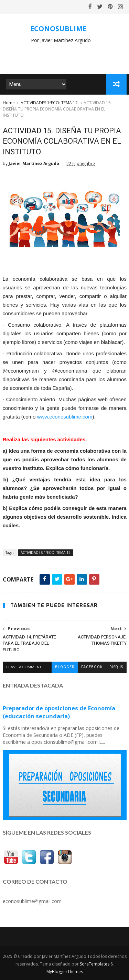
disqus (116, 667)
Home (9, 103)
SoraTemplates (95, 964)
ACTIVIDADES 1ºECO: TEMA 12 (49, 103)
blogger (65, 667)
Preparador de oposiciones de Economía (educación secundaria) (59, 712)
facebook (92, 667)
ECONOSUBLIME (58, 28)
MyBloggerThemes (65, 972)
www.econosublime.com (65, 417)
